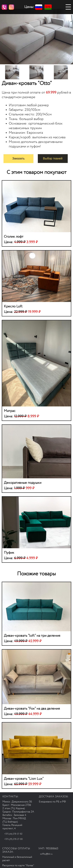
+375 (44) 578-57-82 (13, 834)
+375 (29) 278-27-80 (13, 839)
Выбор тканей (53, 158)
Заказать (18, 158)
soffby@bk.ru (46, 854)
